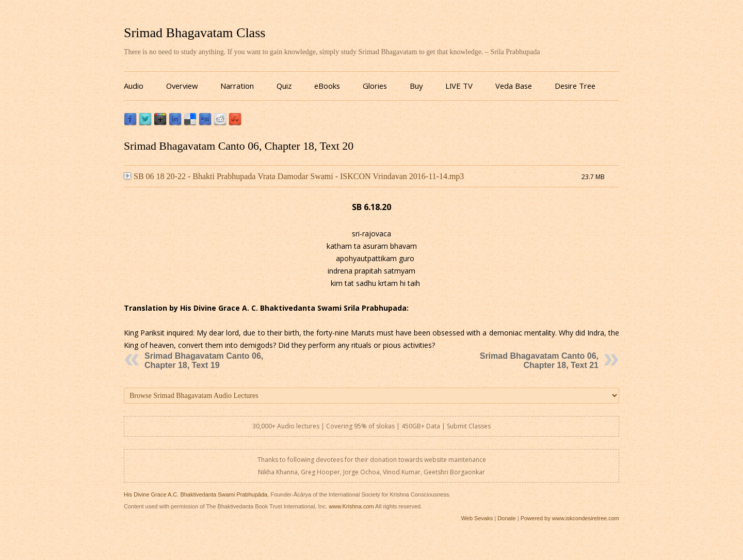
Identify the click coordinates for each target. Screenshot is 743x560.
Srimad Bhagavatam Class (195, 33)
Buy (416, 86)
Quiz (284, 86)
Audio (134, 86)
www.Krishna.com (351, 506)
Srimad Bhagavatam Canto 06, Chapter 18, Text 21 (539, 361)
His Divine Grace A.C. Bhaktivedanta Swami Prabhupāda (196, 494)
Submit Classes (469, 426)
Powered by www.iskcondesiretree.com (570, 518)
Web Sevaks (477, 518)
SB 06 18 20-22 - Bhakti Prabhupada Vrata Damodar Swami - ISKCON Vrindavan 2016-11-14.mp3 (294, 176)
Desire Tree (575, 86)
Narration (237, 86)
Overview (182, 86)
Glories (375, 86)
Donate (506, 518)
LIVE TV (459, 86)
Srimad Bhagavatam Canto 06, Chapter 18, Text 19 (204, 361)
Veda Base (514, 86)
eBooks (327, 86)
